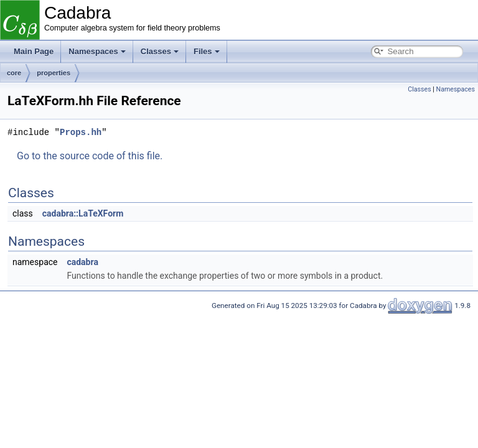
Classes (160, 51)
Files (207, 51)
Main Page (34, 51)
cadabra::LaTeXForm (83, 213)
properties (54, 73)
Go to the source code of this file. (90, 156)
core (14, 73)
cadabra (82, 262)
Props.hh (81, 132)
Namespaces (97, 51)
